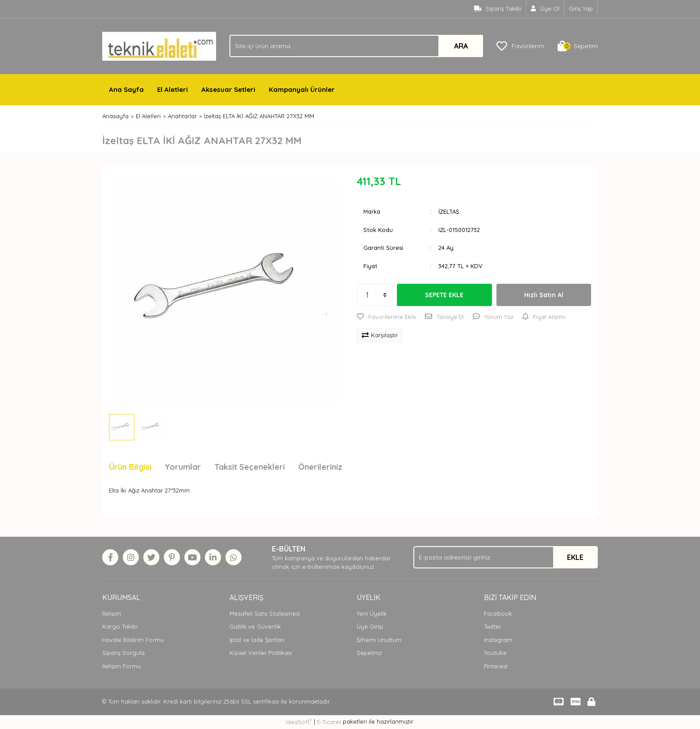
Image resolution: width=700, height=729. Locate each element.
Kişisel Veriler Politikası (261, 653)
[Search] (356, 46)
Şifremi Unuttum (379, 640)
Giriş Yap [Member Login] (581, 8)
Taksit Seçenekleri (250, 467)
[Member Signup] (545, 9)
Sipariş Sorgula (123, 653)
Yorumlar (183, 467)
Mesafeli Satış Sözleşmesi (265, 613)
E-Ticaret (329, 722)
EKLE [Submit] (575, 557)
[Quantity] (375, 295)
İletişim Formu (122, 666)
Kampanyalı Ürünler (302, 89)
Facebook (498, 613)
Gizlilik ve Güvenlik (255, 626)
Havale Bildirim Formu (133, 640)
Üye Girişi (370, 626)
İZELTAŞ (449, 211)
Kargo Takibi (120, 626)
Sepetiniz (369, 653)
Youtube (495, 653)
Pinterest (496, 666)
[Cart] (578, 46)
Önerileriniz (320, 467)
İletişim (112, 613)
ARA (461, 46)
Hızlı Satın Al (544, 295)
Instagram (498, 640)
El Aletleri (173, 89)
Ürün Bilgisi (130, 467)
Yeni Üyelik (372, 613)
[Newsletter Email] (506, 557)
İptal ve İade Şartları (257, 640)
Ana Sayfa (126, 89)
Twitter (493, 626)
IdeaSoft (299, 722)
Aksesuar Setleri (228, 89)
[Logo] (159, 46)
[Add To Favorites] (386, 317)
